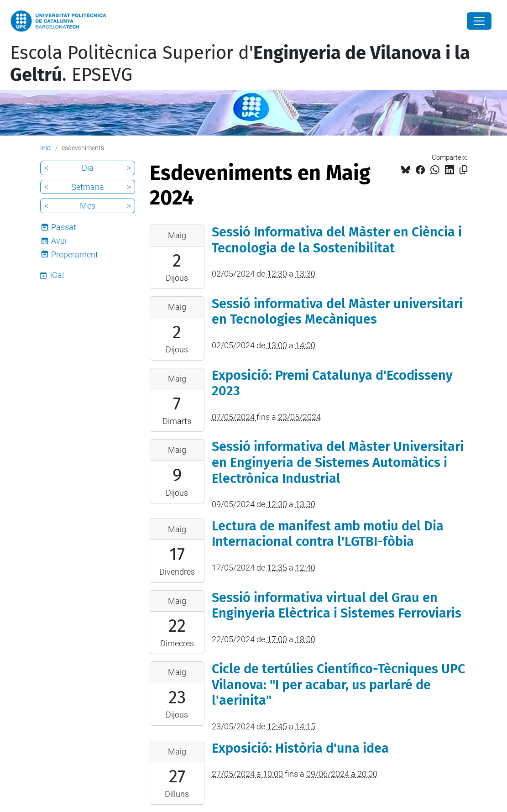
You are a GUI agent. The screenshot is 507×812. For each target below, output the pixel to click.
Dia (88, 168)
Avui (59, 241)
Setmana (88, 187)
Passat (64, 227)
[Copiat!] (463, 170)
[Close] (479, 21)
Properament (75, 254)
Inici (46, 148)
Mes (88, 206)
